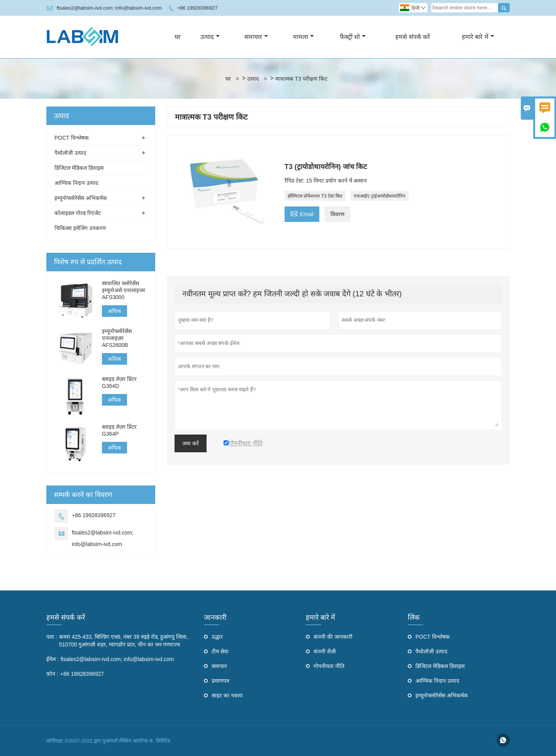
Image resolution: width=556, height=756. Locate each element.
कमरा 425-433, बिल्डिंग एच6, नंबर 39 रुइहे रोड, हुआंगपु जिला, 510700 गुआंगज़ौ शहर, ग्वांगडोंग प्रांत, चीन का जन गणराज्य (124, 641)
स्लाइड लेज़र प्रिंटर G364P (119, 430)
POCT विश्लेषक (72, 138)
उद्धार (217, 637)
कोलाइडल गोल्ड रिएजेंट (78, 213)
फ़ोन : (52, 674)
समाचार (256, 37)
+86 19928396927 (197, 8)
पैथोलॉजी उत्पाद (70, 153)
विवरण (337, 214)
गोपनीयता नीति (329, 666)
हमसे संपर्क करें (413, 37)
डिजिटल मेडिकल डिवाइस (79, 168)
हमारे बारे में (478, 37)
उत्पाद (210, 37)
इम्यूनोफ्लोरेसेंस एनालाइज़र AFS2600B (117, 338)
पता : (52, 637)
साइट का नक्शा (227, 695)
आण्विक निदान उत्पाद (76, 183)
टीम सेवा (220, 651)
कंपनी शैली (325, 651)
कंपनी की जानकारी (333, 637)
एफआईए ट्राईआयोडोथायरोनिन (379, 196)
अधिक (114, 311)
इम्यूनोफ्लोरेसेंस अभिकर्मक (81, 198)
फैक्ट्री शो (353, 37)
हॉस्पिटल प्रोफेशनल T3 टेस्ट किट (315, 196)
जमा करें (191, 443)
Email (302, 213)
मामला (303, 37)
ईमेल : (53, 659)
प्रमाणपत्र (220, 681)
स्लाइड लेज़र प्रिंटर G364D (119, 382)
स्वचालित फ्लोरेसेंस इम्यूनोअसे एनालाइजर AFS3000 (124, 290)
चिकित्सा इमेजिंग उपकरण (80, 228)
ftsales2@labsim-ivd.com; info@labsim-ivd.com (109, 8)
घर (178, 37)
